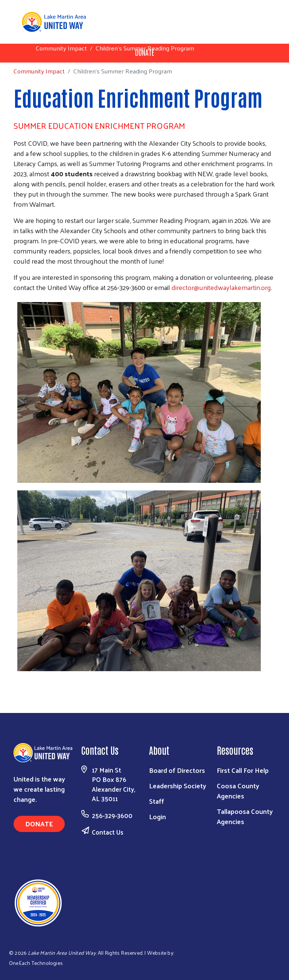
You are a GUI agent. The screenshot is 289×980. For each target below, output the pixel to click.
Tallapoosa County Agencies (245, 816)
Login (157, 816)
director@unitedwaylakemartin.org (221, 287)
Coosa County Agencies (238, 791)
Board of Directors (177, 770)
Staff (157, 801)
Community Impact (61, 48)
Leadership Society (178, 785)
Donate (39, 824)
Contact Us (108, 832)
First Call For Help (243, 770)
